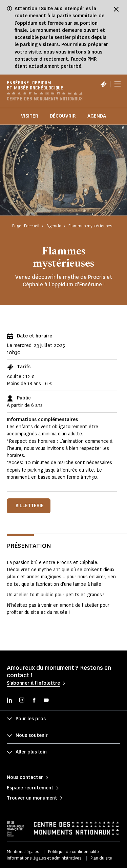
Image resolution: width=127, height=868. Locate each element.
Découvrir (63, 116)
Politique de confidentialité (73, 852)
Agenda (97, 116)
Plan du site (101, 858)
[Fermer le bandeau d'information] (116, 9)
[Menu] (118, 84)
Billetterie (30, 506)
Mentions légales (23, 852)
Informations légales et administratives (44, 858)
